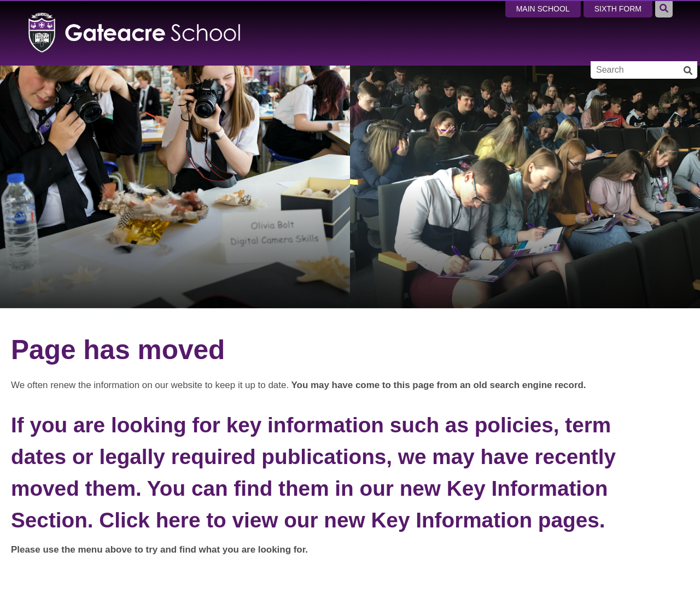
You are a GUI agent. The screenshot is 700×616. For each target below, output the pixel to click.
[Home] (135, 33)
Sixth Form (618, 9)
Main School (543, 9)
